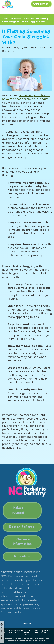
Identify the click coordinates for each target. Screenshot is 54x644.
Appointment (41, 4)
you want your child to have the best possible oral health (26, 97)
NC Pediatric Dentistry (30, 630)
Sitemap (27, 624)
